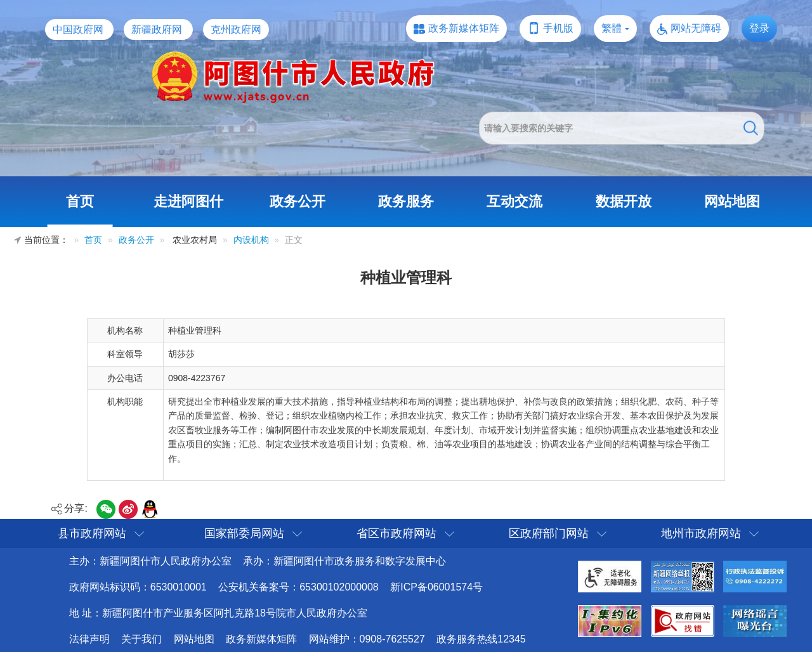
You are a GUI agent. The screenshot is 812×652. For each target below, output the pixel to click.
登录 (759, 28)
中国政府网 (78, 29)
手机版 (558, 28)
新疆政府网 (157, 29)
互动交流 (514, 201)
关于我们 (141, 639)
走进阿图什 (188, 201)
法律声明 (89, 639)
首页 (80, 201)
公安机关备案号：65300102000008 (298, 587)
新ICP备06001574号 (436, 587)
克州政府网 (236, 29)
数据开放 (624, 201)
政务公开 (298, 201)
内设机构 (251, 240)
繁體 (612, 28)
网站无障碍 (696, 28)
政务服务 (406, 201)
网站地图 (732, 201)
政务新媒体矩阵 (464, 28)
